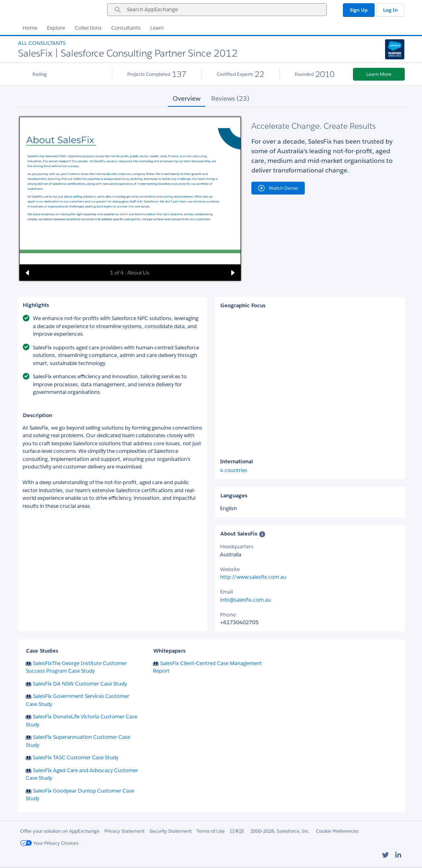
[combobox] (217, 10)
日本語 (237, 831)
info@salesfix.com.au (246, 600)
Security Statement (170, 831)
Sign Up (359, 10)
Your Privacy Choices (49, 843)
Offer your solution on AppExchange (60, 831)
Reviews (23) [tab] (230, 98)
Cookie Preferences (337, 831)
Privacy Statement (124, 831)
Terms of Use (211, 831)
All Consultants (42, 43)
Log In (390, 10)
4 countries (234, 470)
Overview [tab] (187, 98)
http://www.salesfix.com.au (253, 577)
